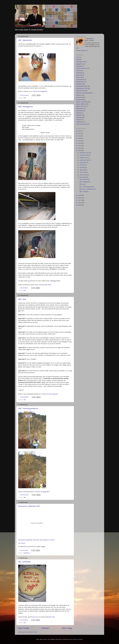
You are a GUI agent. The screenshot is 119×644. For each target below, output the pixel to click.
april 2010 (83, 170)
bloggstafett (44, 91)
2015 (80, 138)
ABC (25, 98)
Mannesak (79, 75)
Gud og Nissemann (82, 68)
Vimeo (52, 540)
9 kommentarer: (24, 620)
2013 (80, 143)
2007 (80, 200)
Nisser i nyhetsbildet (82, 102)
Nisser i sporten (81, 106)
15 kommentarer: (24, 397)
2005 (80, 205)
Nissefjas (79, 84)
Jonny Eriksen (44, 540)
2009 (80, 195)
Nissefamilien (80, 82)
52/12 (78, 57)
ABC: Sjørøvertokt (25, 40)
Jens (25, 546)
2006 (80, 203)
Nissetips (79, 113)
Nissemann (90, 39)
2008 (80, 198)
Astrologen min (80, 62)
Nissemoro (79, 95)
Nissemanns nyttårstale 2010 (29, 506)
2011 (80, 148)
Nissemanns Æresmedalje (84, 93)
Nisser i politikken (81, 104)
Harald (31, 546)
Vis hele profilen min (82, 50)
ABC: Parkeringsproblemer (28, 408)
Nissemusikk (80, 97)
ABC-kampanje (53, 394)
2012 (80, 146)
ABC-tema (48, 285)
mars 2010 (83, 172)
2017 (80, 133)
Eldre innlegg (67, 628)
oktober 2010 (84, 158)
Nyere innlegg (24, 628)
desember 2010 (84, 153)
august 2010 (83, 163)
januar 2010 (83, 177)
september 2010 (84, 160)
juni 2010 (82, 165)
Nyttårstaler (27, 553)
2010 (80, 151)
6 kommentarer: (24, 288)
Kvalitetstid (79, 73)
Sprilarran (79, 120)
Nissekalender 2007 (82, 86)
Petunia (41, 285)
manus (23, 543)
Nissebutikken (80, 80)
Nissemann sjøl (81, 91)
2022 (80, 131)
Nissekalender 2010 (82, 88)
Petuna (35, 91)
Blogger (80, 639)
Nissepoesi (79, 100)
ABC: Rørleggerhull (25, 107)
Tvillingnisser (80, 122)
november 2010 (84, 155)
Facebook (79, 66)
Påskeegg (79, 117)
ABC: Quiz (22, 299)
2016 (80, 136)
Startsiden (45, 628)
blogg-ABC (46, 492)
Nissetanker (80, 108)
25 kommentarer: (24, 495)
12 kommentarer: (24, 95)
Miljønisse (79, 77)
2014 (80, 141)
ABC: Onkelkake (24, 562)
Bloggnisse (79, 64)
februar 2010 (83, 175)
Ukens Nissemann (81, 124)
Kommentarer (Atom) (31, 632)
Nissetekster (80, 111)
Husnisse (79, 71)
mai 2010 (82, 167)
